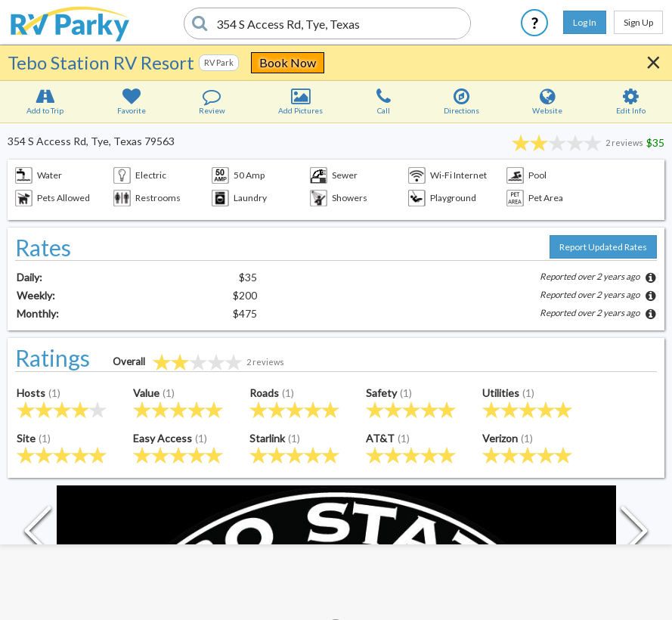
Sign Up (638, 22)
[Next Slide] (634, 535)
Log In (585, 22)
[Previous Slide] (38, 535)
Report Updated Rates (603, 247)
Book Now (288, 62)
